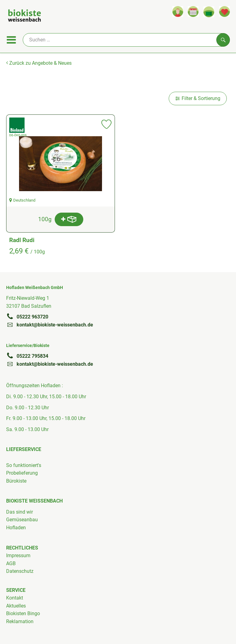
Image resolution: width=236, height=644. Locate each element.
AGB (11, 563)
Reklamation (20, 621)
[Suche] (126, 40)
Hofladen (16, 528)
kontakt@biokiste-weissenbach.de (50, 325)
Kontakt (15, 598)
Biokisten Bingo (23, 613)
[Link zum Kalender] (193, 12)
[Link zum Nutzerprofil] (178, 12)
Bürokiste (16, 481)
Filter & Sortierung (198, 98)
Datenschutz (20, 571)
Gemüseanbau (22, 520)
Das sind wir (20, 512)
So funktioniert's (24, 465)
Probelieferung (22, 473)
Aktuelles (16, 606)
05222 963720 (27, 317)
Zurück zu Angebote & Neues (39, 63)
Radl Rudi (22, 240)
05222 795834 (27, 356)
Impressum (18, 555)
